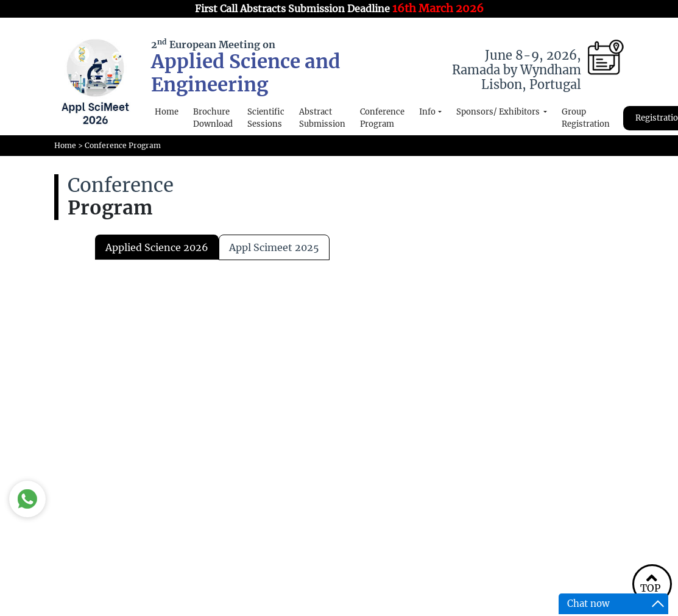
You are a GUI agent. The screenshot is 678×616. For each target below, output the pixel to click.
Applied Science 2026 (157, 247)
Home (167, 112)
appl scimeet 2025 (274, 247)
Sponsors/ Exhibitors (499, 112)
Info (427, 112)
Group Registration (586, 118)
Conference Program (382, 118)
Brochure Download (213, 118)
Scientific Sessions (266, 118)
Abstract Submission (322, 118)
